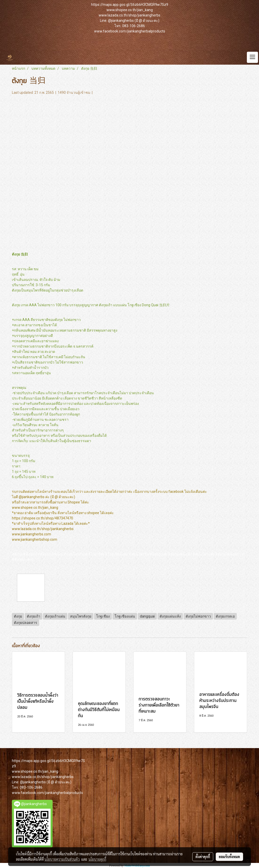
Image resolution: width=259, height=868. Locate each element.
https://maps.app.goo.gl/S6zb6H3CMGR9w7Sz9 (130, 5)
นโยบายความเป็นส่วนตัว (62, 859)
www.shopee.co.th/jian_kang (130, 10)
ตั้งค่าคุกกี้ (203, 857)
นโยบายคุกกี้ (97, 859)
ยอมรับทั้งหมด (229, 857)
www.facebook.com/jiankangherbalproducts (130, 31)
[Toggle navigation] (252, 57)
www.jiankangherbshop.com (35, 539)
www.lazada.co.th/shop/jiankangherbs (129, 15)
